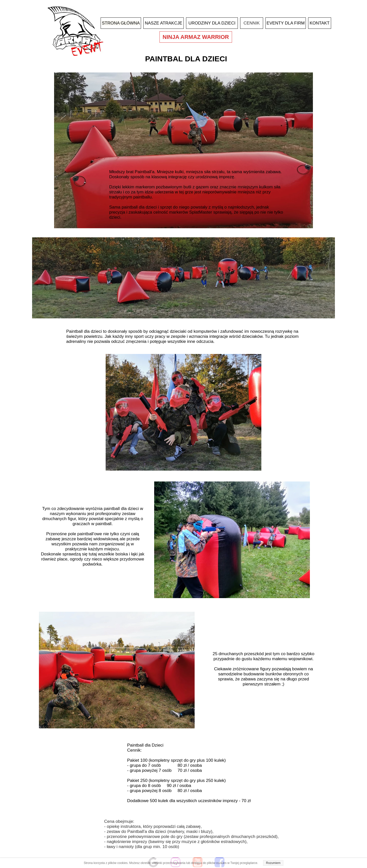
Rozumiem (273, 863)
